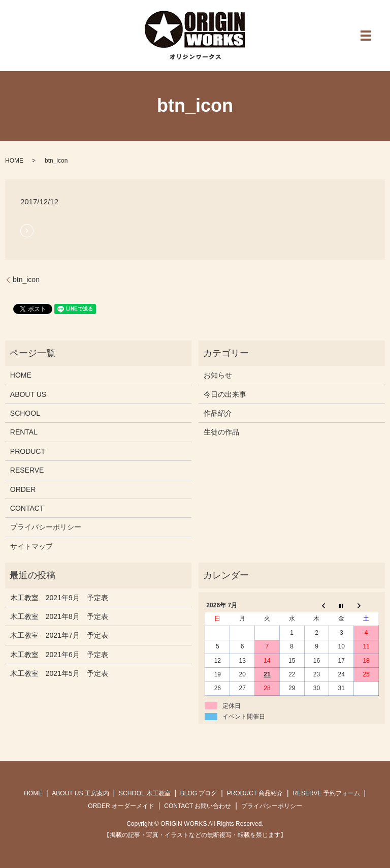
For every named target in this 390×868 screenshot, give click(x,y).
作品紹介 (218, 413)
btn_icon (26, 280)
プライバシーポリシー (46, 527)
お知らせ (218, 375)
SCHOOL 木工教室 (145, 793)
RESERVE (27, 470)
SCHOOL (25, 413)
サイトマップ (31, 546)
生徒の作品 (221, 432)
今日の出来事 (225, 394)
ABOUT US (28, 394)
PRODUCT (28, 451)
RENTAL (24, 432)
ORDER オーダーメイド (121, 806)
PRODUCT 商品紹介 (255, 793)
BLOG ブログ (199, 793)
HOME (14, 161)
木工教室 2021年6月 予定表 (59, 655)
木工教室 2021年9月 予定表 (59, 598)
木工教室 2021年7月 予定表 (59, 635)
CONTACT (27, 508)
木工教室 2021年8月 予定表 (59, 616)
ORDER (23, 489)
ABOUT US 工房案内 (80, 793)
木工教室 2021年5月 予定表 (59, 673)
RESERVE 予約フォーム (326, 793)
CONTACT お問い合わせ (198, 806)
